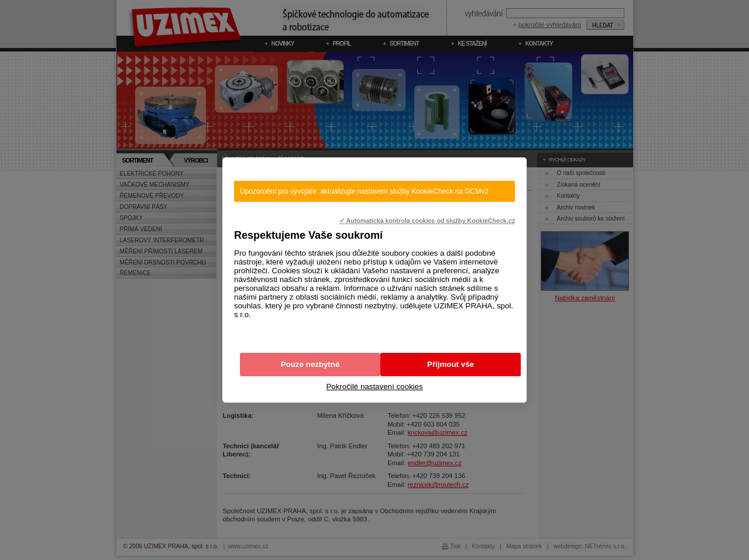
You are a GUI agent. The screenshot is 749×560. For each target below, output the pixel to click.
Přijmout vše (451, 364)
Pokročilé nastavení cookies (374, 386)
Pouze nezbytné (310, 364)
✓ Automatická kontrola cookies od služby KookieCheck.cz (427, 221)
